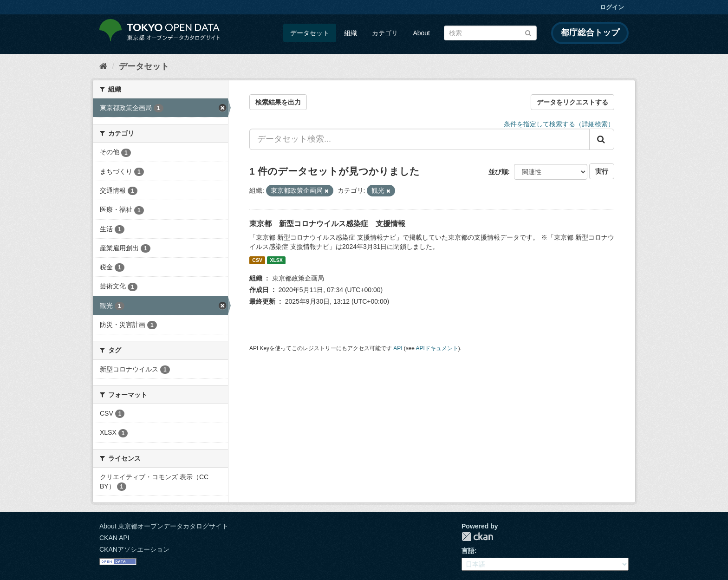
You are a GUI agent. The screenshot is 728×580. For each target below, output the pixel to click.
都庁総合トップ (590, 33)
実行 (602, 171)
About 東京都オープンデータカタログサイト (164, 526)
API (398, 348)
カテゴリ (385, 33)
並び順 (498, 172)
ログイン (612, 7)
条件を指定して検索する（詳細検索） (559, 124)
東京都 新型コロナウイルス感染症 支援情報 (327, 224)
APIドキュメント (437, 348)
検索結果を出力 (278, 102)
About (421, 33)
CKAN (477, 537)
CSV (257, 260)
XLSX (276, 260)
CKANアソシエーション (134, 549)
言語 (468, 551)
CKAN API (114, 538)
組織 (351, 33)
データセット (310, 33)
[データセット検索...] (419, 139)
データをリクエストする (572, 102)
